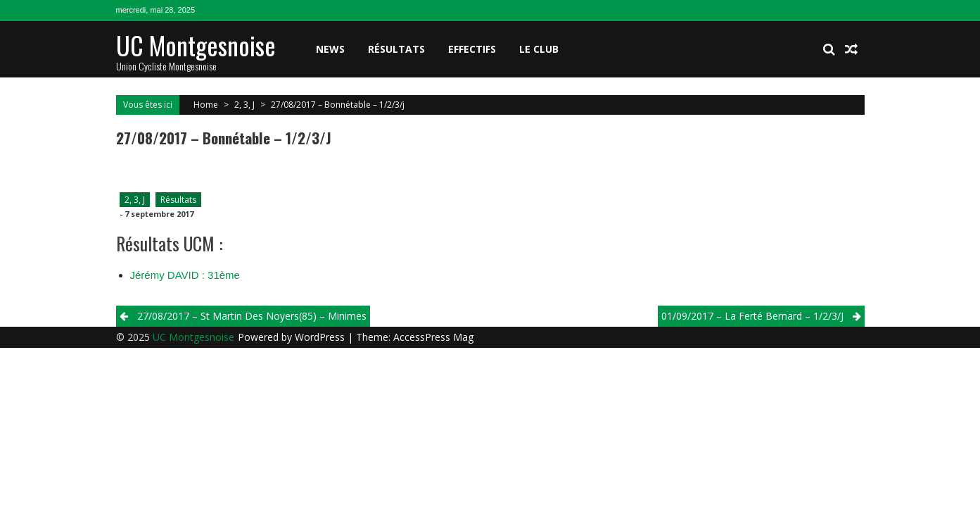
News (330, 49)
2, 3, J (244, 105)
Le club (539, 49)
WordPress (321, 337)
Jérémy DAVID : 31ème (185, 275)
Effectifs (472, 49)
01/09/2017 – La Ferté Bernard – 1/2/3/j (752, 316)
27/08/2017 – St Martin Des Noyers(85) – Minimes (252, 316)
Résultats (396, 49)
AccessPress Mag (433, 337)
